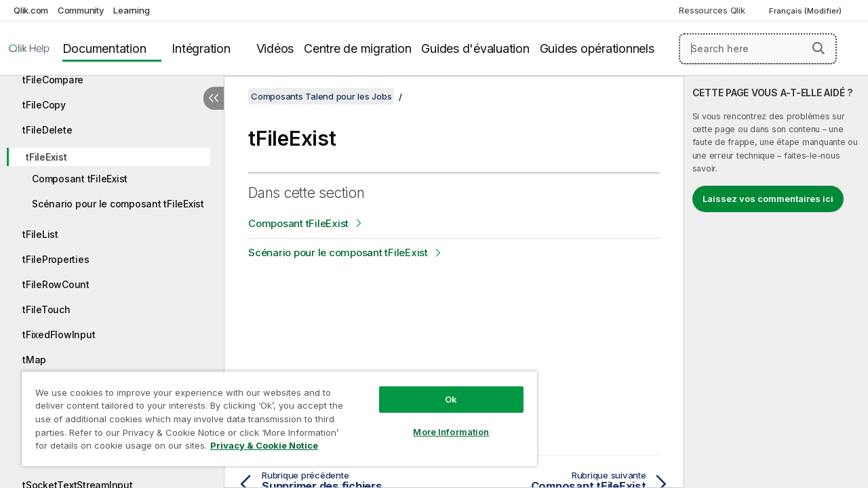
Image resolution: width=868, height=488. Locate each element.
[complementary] (776, 282)
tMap (34, 360)
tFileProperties (56, 259)
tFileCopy (44, 105)
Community (81, 10)
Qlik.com (31, 10)
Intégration (201, 48)
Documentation (104, 48)
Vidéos (275, 48)
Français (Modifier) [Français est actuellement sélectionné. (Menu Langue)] (806, 11)
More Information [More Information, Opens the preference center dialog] (441, 422)
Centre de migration (357, 48)
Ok (441, 389)
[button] (818, 48)
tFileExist (46, 157)
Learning (131, 10)
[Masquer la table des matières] (214, 98)
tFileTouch (46, 309)
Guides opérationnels (597, 48)
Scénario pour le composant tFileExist (118, 204)
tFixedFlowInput (59, 334)
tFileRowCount (56, 284)
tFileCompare (53, 80)
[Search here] (758, 49)
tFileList (40, 234)
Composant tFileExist (80, 179)
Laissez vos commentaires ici (768, 199)
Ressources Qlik (712, 10)
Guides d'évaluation (475, 48)
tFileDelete (47, 130)
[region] (273, 413)
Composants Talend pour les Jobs (321, 96)
